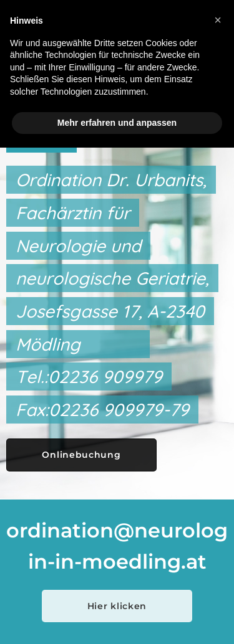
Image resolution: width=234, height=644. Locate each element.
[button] (218, 20)
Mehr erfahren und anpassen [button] (117, 123)
